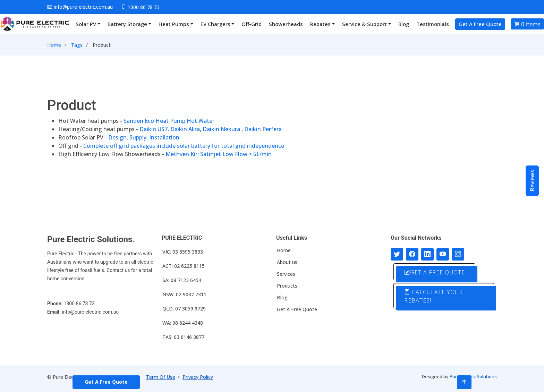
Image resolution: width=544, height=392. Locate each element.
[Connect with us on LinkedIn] (427, 254)
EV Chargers (215, 24)
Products (287, 286)
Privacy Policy (198, 377)
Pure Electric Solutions (473, 376)
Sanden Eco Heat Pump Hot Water (169, 121)
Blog (404, 24)
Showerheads (286, 24)
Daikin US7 (154, 129)
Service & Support (364, 24)
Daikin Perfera (263, 129)
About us (287, 262)
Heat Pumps (174, 24)
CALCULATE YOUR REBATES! (433, 296)
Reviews (532, 181)
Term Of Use (161, 377)
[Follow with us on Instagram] (458, 254)
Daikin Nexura (221, 129)
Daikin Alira (185, 129)
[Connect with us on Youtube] (443, 254)
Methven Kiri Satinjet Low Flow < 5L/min (219, 154)
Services (286, 274)
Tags (77, 45)
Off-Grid (252, 24)
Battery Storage (127, 24)
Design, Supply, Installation (144, 137)
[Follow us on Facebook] (412, 254)
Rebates (320, 24)
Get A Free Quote (480, 24)
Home (54, 45)
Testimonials (433, 24)
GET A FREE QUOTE (435, 272)
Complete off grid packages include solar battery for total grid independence (184, 146)
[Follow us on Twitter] (397, 254)
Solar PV (86, 24)
